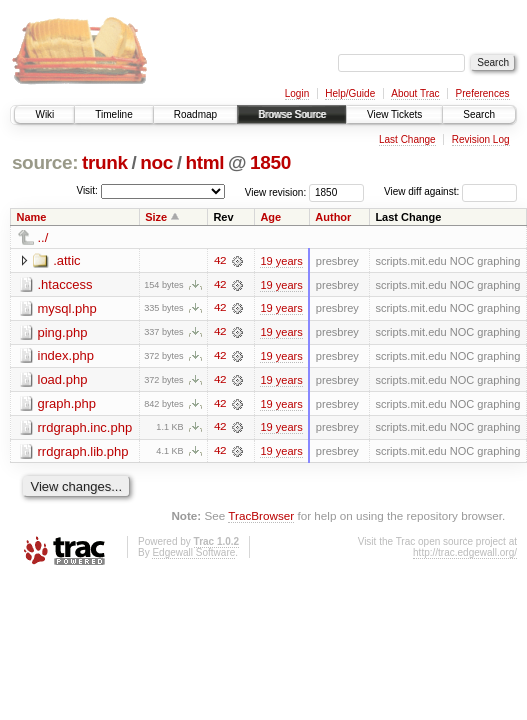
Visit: (87, 190)
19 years (281, 261)
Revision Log (481, 139)
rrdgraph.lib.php (83, 452)
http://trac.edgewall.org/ (465, 554)
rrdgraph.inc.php (85, 428)
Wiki (44, 114)
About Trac (415, 93)
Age (270, 217)
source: (45, 162)
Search (479, 114)
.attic (66, 260)
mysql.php (67, 308)
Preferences (483, 93)
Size (156, 217)
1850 (270, 162)
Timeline (113, 114)
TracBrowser (261, 517)
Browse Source (292, 114)
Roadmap (195, 114)
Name (32, 217)
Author (333, 217)
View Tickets (394, 114)
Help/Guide (350, 93)
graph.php (67, 404)
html (204, 162)
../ (43, 237)
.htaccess (65, 284)
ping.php (63, 332)
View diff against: (450, 191)
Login (297, 93)
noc (156, 162)
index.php (66, 356)
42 (220, 261)
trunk (105, 162)
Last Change (407, 139)
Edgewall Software (193, 554)
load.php (63, 380)
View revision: (276, 191)
